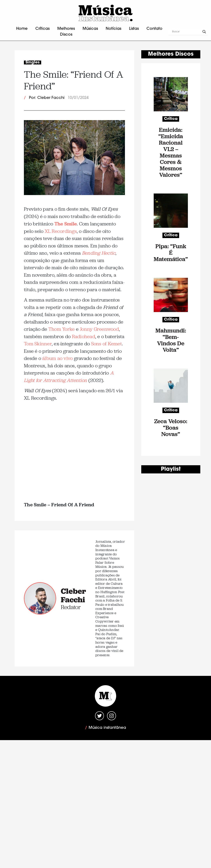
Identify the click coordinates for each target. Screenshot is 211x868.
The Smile (66, 224)
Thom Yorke (62, 329)
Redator (71, 607)
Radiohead (84, 336)
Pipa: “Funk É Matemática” (171, 253)
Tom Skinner (38, 344)
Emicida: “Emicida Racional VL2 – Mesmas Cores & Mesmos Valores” (171, 152)
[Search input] (186, 32)
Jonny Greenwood (99, 329)
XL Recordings (61, 231)
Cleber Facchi (73, 595)
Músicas (90, 29)
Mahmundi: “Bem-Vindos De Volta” (171, 340)
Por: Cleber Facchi (47, 98)
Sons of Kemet (106, 344)
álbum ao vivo (57, 358)
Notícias (113, 29)
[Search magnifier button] (204, 32)
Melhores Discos (66, 32)
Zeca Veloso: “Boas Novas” (171, 428)
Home (22, 29)
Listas (134, 29)
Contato (154, 29)
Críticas (42, 29)
